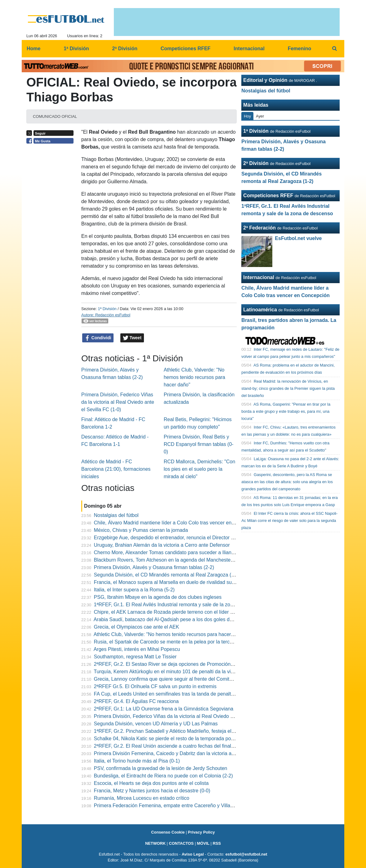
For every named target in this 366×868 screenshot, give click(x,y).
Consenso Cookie (168, 832)
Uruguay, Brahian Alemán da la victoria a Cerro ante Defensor (162, 545)
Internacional (259, 277)
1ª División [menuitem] (76, 49)
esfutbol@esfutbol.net (246, 854)
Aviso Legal (193, 854)
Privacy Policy (201, 832)
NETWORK (155, 843)
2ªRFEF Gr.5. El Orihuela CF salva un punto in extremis (155, 686)
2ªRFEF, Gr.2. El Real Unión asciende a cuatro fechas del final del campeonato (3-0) (187, 746)
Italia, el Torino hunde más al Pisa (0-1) (137, 761)
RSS (217, 843)
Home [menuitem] (33, 49)
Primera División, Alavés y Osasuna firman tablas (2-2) (154, 567)
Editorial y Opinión (265, 80)
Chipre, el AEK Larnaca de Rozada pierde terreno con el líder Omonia (171, 612)
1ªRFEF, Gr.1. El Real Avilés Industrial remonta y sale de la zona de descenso (180, 605)
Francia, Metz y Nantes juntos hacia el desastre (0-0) (152, 791)
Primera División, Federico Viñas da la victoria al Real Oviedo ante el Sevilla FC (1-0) (118, 402)
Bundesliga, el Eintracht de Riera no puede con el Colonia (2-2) (163, 776)
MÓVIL (203, 843)
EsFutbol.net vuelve (298, 238)
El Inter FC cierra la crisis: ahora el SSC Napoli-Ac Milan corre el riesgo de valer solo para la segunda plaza (289, 521)
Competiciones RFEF (268, 196)
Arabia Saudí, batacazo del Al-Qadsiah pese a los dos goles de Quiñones (174, 619)
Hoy (247, 116)
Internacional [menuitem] (249, 49)
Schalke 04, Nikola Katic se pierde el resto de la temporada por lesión (171, 739)
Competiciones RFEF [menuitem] (186, 49)
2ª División (256, 163)
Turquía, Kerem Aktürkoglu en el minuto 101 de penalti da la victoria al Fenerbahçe (185, 672)
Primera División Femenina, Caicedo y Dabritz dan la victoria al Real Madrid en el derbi (190, 753)
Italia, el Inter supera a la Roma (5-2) (134, 590)
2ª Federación (259, 228)
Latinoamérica (260, 310)
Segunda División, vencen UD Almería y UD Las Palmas (156, 724)
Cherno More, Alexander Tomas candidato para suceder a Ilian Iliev (168, 552)
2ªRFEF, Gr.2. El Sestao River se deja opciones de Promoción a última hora (177, 664)
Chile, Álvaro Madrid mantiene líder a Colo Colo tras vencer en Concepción (177, 523)
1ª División (107, 309)
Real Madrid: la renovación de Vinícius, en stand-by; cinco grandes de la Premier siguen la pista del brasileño (288, 388)
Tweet (132, 338)
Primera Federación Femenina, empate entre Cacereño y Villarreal (167, 806)
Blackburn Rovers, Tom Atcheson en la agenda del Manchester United (171, 560)
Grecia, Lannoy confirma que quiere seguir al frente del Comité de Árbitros (176, 679)
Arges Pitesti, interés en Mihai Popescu (137, 649)
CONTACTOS (181, 843)
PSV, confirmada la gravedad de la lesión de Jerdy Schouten (161, 768)
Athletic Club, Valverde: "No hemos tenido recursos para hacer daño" (194, 377)
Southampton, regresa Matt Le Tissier (135, 657)
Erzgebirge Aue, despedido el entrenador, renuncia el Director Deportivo (173, 538)
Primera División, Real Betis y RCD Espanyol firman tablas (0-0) (199, 444)
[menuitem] (334, 49)
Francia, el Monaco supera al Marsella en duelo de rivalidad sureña (168, 582)
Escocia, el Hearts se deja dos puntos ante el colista (151, 783)
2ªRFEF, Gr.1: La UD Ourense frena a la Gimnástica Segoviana (164, 709)
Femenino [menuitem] (300, 49)
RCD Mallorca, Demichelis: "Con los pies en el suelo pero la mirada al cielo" (200, 469)
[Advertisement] (51, 243)
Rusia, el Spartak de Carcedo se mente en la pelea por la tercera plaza (172, 642)
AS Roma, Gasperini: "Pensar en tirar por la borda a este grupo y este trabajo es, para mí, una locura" (286, 411)
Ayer (260, 116)
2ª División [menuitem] (125, 49)
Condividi (98, 338)
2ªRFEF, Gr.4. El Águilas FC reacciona (136, 701)
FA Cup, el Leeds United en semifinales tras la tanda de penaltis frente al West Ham (186, 694)
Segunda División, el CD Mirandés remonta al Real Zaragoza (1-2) (167, 575)
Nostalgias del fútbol (116, 515)
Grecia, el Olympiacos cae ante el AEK (137, 627)
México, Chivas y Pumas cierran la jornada (141, 530)
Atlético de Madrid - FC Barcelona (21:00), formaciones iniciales (116, 469)
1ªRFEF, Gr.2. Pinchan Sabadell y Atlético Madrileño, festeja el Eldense (172, 731)
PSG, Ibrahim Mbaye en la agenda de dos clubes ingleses (158, 597)
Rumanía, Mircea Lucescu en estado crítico (142, 798)
